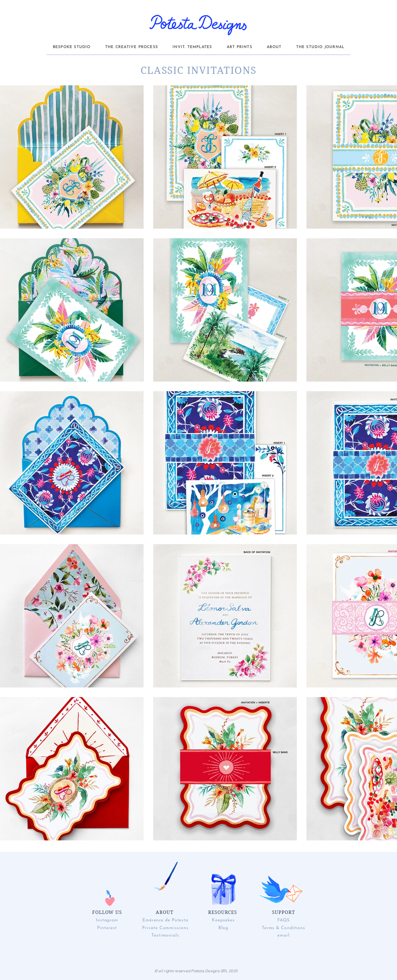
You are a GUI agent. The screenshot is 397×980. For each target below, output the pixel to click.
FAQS (284, 920)
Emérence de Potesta (165, 920)
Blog (223, 928)
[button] (71, 47)
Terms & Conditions (283, 928)
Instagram (107, 920)
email (283, 935)
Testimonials (165, 935)
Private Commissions (165, 928)
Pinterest (107, 928)
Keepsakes (223, 920)
